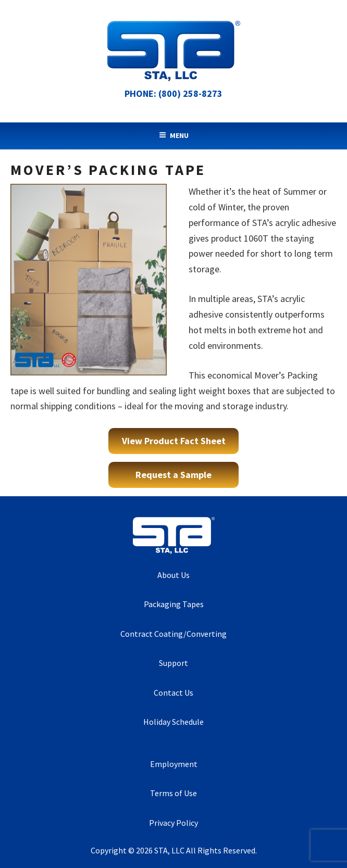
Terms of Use (173, 793)
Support (173, 663)
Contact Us (173, 693)
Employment (174, 764)
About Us (173, 575)
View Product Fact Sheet (174, 441)
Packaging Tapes (174, 604)
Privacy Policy (173, 823)
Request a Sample (173, 475)
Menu (174, 135)
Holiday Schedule (173, 722)
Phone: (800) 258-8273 (173, 93)
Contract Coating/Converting (173, 634)
